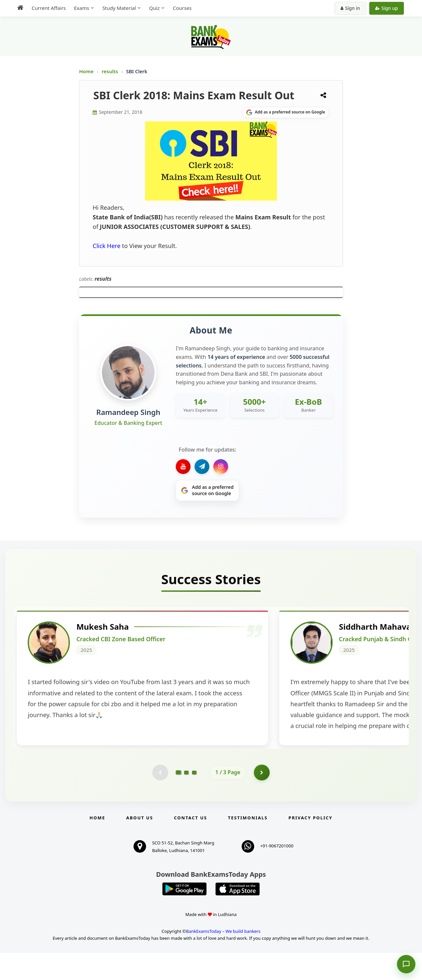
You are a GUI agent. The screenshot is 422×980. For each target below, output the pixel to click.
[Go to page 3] (194, 799)
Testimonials (248, 845)
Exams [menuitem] (81, 8)
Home (86, 71)
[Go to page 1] (179, 799)
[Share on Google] (286, 112)
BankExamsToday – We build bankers (223, 958)
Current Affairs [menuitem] (49, 8)
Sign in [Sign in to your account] (350, 8)
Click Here (106, 246)
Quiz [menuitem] (154, 8)
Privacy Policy (310, 845)
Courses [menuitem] (182, 8)
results (110, 71)
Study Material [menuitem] (119, 8)
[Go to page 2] (186, 799)
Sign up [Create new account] (387, 8)
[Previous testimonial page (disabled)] (160, 799)
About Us (140, 845)
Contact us (191, 845)
